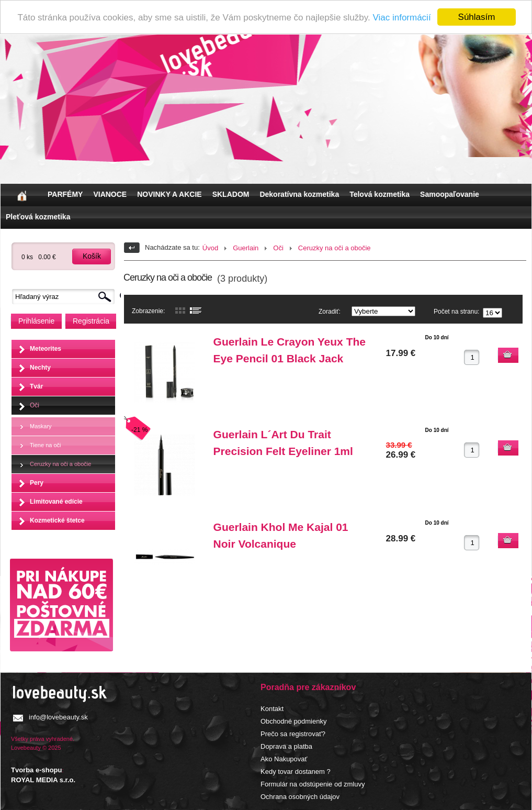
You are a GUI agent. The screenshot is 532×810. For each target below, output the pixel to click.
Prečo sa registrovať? (293, 733)
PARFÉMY (65, 194)
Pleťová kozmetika (38, 217)
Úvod (210, 248)
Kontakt (272, 708)
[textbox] (66, 297)
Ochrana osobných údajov (300, 796)
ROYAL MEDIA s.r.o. (43, 780)
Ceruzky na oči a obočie (60, 463)
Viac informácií (401, 17)
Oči (35, 405)
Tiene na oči (46, 445)
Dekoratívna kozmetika (299, 194)
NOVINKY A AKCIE (169, 194)
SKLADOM (231, 194)
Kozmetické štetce (57, 520)
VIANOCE (110, 194)
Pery (37, 482)
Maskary (41, 426)
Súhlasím (477, 17)
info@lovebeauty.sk (58, 717)
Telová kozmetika (380, 194)
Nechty (40, 367)
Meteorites (46, 348)
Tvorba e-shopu (37, 770)
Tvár (36, 386)
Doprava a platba (286, 746)
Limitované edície (56, 501)
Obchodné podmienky (293, 721)
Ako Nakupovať (284, 758)
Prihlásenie (36, 321)
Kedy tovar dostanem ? (296, 771)
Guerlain (246, 248)
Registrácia (91, 321)
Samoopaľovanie (450, 194)
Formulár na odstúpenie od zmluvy (313, 784)
